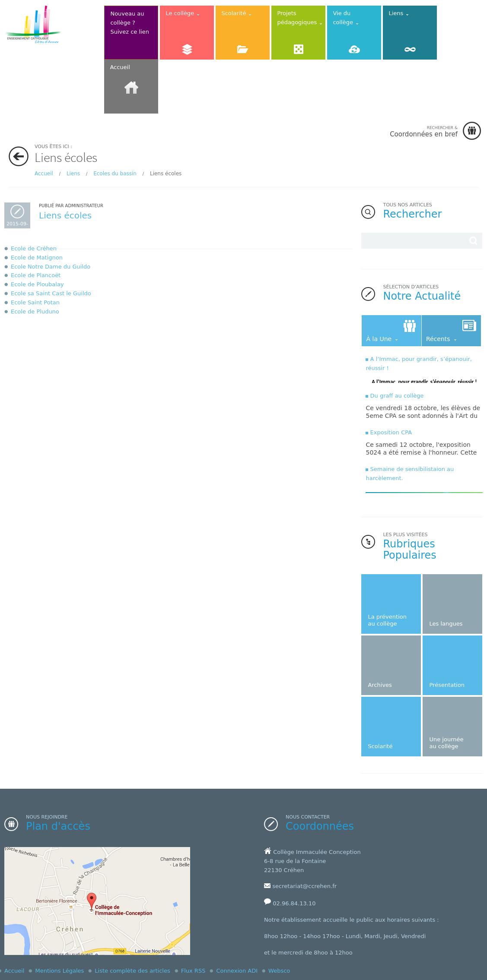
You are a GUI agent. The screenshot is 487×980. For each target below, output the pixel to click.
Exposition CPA (391, 432)
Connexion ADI (237, 971)
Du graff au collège (397, 396)
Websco (279, 971)
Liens (73, 174)
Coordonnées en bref (424, 131)
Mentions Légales (59, 971)
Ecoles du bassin (115, 174)
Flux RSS (193, 971)
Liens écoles (65, 215)
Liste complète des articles (132, 971)
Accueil (44, 174)
